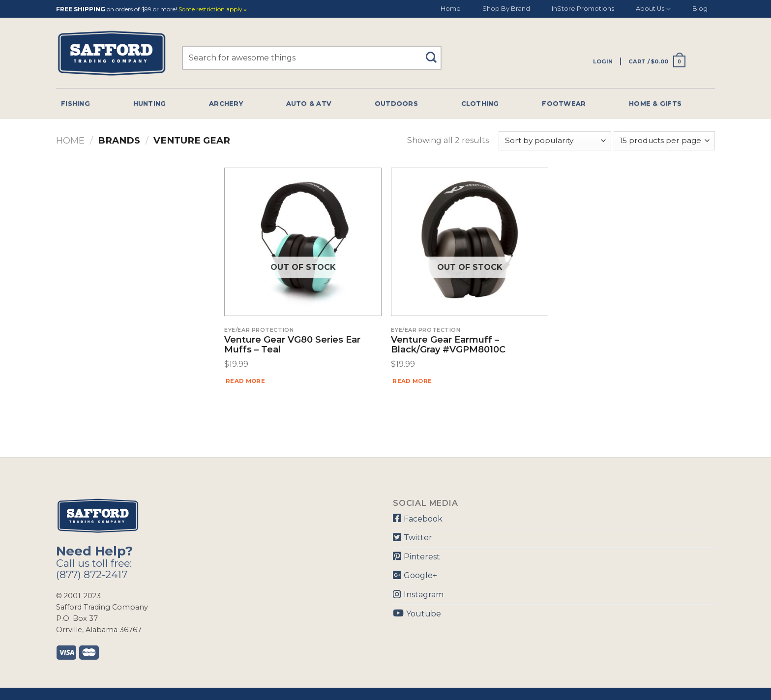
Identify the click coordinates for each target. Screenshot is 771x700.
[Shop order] (555, 141)
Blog (700, 9)
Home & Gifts (655, 103)
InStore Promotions (583, 9)
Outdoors (396, 103)
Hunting (150, 103)
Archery (226, 103)
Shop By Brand (506, 9)
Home (451, 9)
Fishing (75, 103)
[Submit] (435, 53)
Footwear (564, 103)
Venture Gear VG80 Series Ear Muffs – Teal (292, 345)
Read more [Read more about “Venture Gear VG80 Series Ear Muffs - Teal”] (245, 381)
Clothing (480, 103)
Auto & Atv (309, 103)
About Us (653, 9)
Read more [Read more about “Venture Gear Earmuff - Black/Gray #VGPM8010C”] (412, 381)
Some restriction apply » (213, 10)
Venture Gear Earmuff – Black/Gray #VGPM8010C (448, 345)
